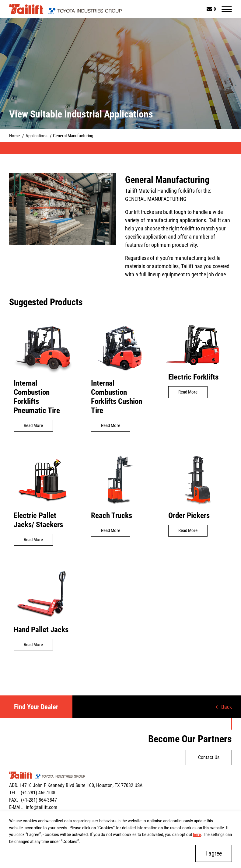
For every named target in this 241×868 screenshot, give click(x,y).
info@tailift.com (42, 807)
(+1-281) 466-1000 (39, 793)
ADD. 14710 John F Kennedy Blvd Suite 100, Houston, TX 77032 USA (76, 785)
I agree (214, 853)
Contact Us (209, 757)
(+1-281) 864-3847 (39, 800)
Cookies (106, 828)
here (197, 835)
